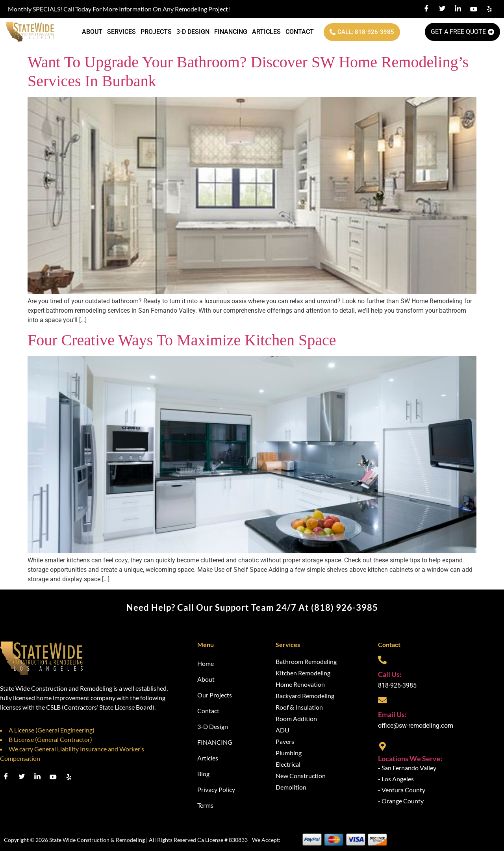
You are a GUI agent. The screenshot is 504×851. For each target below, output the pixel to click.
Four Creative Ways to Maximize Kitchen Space (182, 340)
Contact (300, 32)
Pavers (285, 741)
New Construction (301, 776)
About (92, 32)
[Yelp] (489, 9)
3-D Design (193, 32)
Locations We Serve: (410, 758)
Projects (156, 32)
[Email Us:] (382, 700)
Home (206, 663)
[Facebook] (426, 9)
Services (121, 32)
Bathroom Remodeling (306, 661)
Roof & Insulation (299, 707)
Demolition (291, 787)
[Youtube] (474, 9)
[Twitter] (442, 9)
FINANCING (231, 32)
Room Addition (296, 718)
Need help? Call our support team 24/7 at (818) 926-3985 (252, 607)
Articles (266, 32)
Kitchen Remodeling (303, 673)
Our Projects (215, 695)
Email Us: (392, 714)
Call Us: (390, 674)
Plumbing (289, 753)
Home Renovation (300, 684)
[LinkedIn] (458, 9)
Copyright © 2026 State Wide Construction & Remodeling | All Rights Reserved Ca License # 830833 (126, 840)
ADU (283, 730)
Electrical (288, 764)
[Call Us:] (382, 660)
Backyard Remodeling (305, 696)
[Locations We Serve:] (382, 746)
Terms (205, 805)
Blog (203, 774)
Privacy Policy (216, 789)
